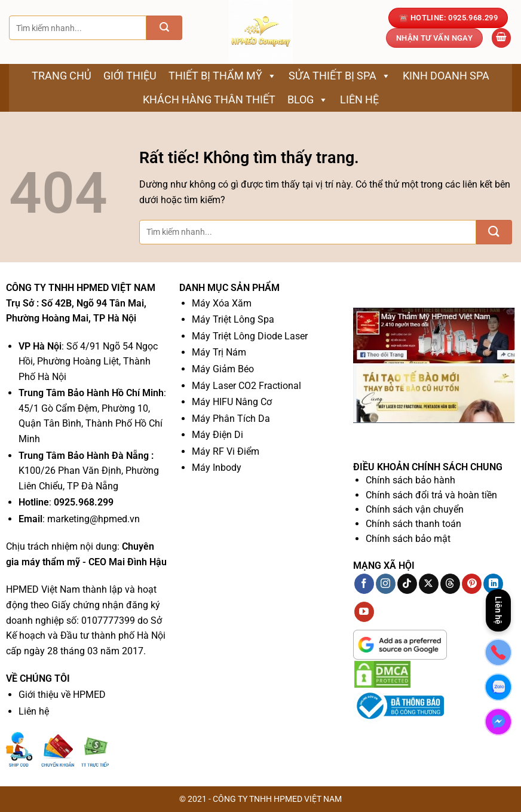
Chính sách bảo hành (410, 480)
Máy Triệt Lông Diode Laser (250, 336)
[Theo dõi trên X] (429, 584)
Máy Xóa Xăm (222, 303)
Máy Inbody (217, 468)
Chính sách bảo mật (408, 539)
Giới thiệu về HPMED (62, 695)
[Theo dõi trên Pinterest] (472, 584)
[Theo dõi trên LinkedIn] (493, 584)
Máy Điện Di (217, 435)
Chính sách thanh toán (413, 524)
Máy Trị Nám (219, 352)
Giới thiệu (130, 76)
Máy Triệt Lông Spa (233, 319)
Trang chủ (62, 76)
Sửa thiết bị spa (340, 76)
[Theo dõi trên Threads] (450, 584)
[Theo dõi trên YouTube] (364, 612)
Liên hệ (359, 99)
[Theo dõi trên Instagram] (386, 584)
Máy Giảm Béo (223, 369)
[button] (501, 38)
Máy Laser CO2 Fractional (246, 386)
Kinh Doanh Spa (446, 76)
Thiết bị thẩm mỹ (223, 76)
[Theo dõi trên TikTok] (407, 584)
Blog (308, 100)
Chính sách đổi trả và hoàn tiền (431, 495)
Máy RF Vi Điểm (226, 451)
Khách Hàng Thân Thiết (209, 99)
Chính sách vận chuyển (415, 509)
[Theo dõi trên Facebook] (364, 584)
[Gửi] (164, 28)
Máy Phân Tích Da (231, 419)
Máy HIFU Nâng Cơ (232, 402)
